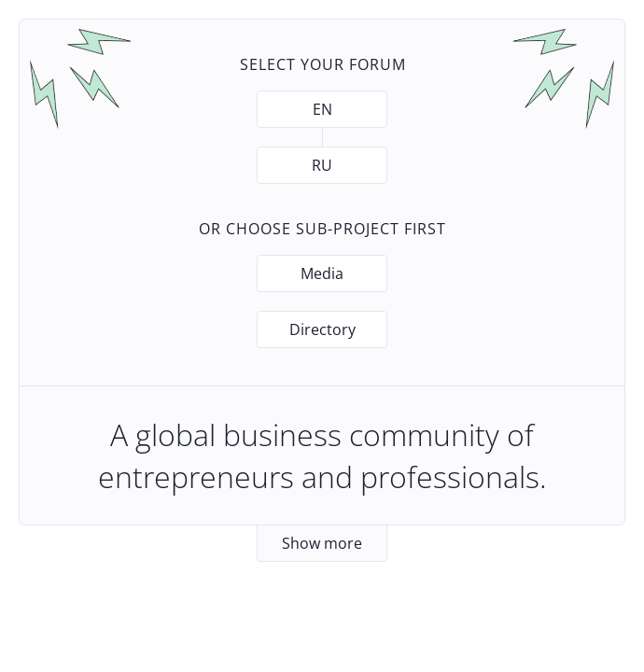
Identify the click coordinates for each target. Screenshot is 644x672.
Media (322, 273)
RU (322, 165)
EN (322, 109)
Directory (322, 329)
